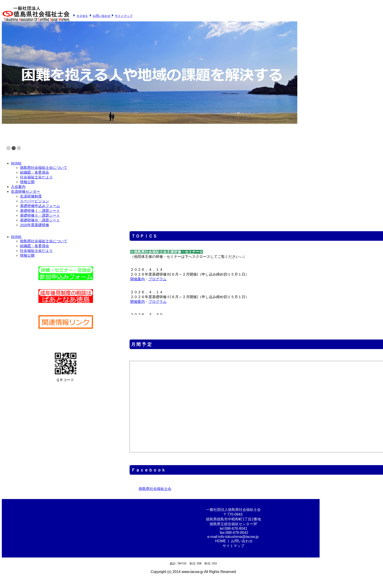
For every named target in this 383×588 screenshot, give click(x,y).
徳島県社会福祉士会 (155, 489)
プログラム (158, 279)
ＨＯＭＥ (82, 16)
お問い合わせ (102, 16)
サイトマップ (124, 16)
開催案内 (138, 279)
